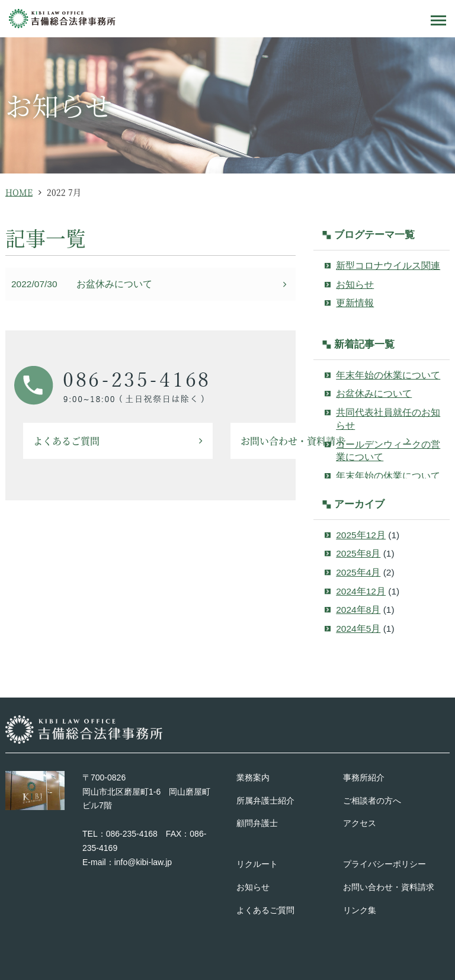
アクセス (360, 823)
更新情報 (355, 303)
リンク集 (360, 910)
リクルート (257, 864)
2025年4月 (358, 572)
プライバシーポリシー (384, 864)
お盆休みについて (114, 284)
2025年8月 (358, 553)
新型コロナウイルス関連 (388, 266)
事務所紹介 (364, 777)
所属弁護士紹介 (265, 801)
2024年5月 (358, 629)
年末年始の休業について (388, 375)
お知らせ (355, 285)
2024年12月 (361, 591)
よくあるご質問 (66, 441)
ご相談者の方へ (372, 801)
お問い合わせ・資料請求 (389, 887)
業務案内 (253, 777)
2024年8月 (358, 610)
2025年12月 (361, 535)
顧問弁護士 (257, 823)
